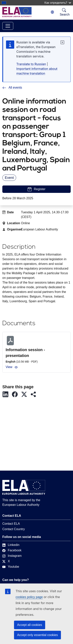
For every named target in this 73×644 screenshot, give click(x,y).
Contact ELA (11, 524)
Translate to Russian (31, 64)
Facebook (12, 550)
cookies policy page (29, 597)
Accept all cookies (30, 625)
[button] (7, 394)
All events (12, 87)
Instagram (12, 556)
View (12, 367)
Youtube (11, 567)
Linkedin (11, 545)
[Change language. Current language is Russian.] (52, 12)
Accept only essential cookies (37, 635)
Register (37, 189)
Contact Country (14, 529)
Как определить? (58, 3)
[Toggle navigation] (8, 26)
